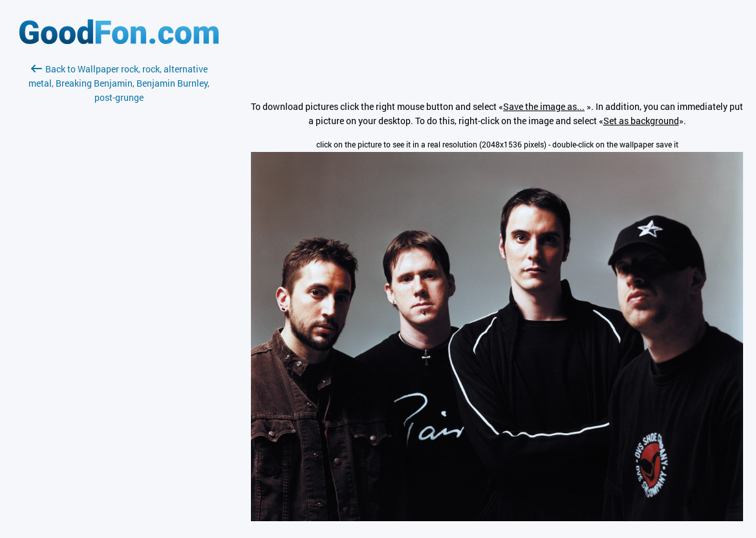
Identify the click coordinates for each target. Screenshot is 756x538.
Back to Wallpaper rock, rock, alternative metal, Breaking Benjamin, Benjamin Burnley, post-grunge (119, 83)
